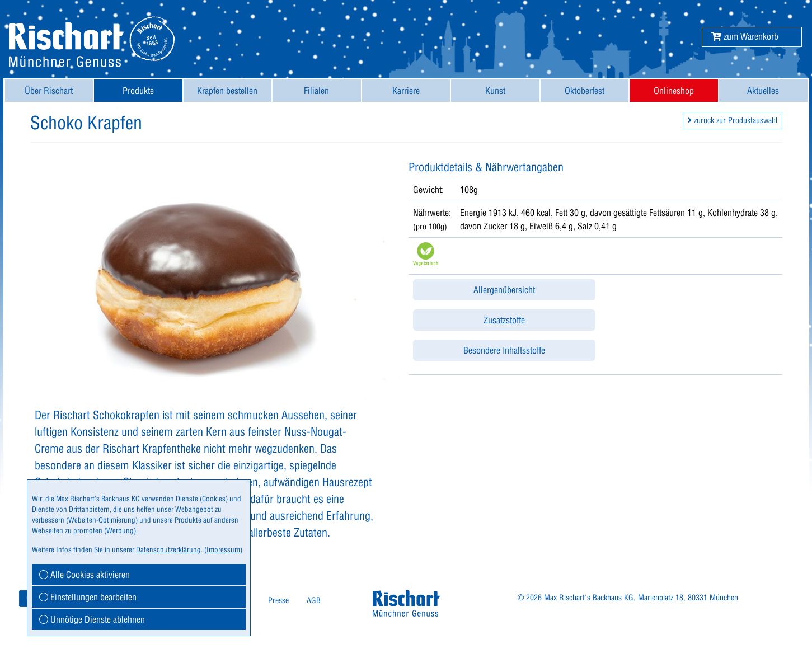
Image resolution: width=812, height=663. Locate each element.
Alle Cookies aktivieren (85, 575)
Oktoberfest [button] (585, 91)
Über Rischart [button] (49, 91)
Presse (278, 600)
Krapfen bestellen (227, 91)
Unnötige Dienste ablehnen (92, 619)
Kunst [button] (495, 91)
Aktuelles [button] (763, 91)
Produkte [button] (138, 91)
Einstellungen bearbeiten (88, 597)
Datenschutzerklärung (168, 549)
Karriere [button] (406, 91)
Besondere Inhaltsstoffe (504, 350)
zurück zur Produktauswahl (733, 120)
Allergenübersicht (504, 290)
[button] (745, 36)
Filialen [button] (316, 91)
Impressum (223, 549)
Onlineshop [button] (674, 91)
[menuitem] (49, 91)
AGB (314, 600)
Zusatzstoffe (504, 320)
